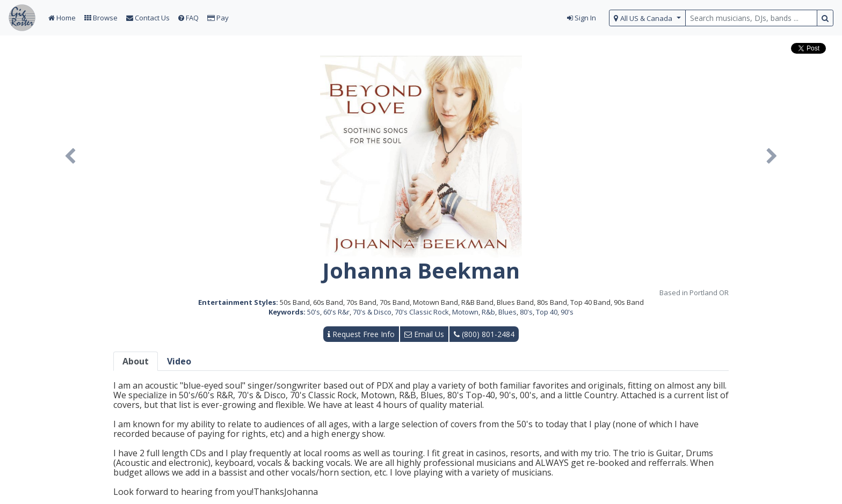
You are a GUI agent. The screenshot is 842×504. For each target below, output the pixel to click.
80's (526, 312)
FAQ (188, 18)
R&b (488, 312)
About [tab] (136, 361)
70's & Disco (372, 312)
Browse (101, 18)
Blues (507, 312)
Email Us (424, 334)
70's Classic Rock (422, 312)
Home (62, 18)
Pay (218, 18)
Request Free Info (361, 334)
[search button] (825, 18)
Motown (465, 312)
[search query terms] (751, 18)
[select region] (647, 18)
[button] (70, 157)
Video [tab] (179, 361)
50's (314, 312)
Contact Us (148, 18)
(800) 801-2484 (484, 334)
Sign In (582, 18)
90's (567, 312)
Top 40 (547, 312)
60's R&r (336, 312)
